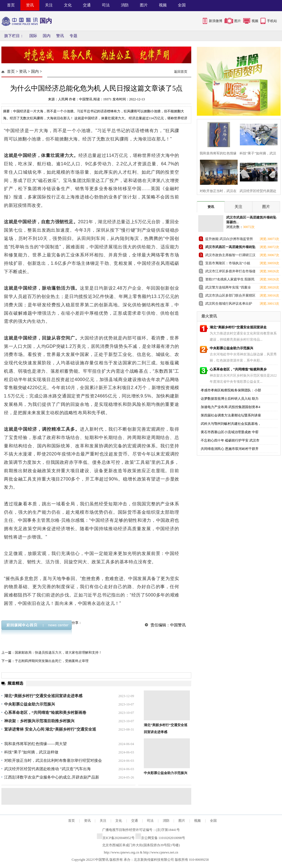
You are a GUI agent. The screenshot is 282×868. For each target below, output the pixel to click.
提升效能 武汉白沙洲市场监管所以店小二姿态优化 (229, 240)
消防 (125, 5)
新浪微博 (216, 21)
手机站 (272, 21)
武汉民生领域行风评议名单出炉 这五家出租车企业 (229, 305)
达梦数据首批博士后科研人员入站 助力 (230, 399)
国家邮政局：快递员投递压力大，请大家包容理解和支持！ (58, 653)
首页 (11, 5)
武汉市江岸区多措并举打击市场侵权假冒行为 (230, 272)
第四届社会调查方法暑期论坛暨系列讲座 (231, 415)
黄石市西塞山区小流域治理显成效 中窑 (230, 432)
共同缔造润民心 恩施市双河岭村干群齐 (230, 449)
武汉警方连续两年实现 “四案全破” (228, 288)
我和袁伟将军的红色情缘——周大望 (35, 744)
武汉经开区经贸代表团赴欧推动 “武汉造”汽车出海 (47, 769)
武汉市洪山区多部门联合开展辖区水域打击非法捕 (230, 296)
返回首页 (181, 72)
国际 (33, 36)
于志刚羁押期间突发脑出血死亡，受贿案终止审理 (52, 661)
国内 (47, 36)
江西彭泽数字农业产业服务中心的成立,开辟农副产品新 (52, 777)
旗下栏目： (14, 36)
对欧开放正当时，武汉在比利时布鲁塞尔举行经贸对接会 (53, 761)
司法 (106, 5)
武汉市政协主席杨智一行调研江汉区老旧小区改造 (230, 256)
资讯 (30, 5)
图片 (144, 5)
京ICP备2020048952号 (116, 838)
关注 (49, 5)
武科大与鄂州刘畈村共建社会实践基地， (231, 424)
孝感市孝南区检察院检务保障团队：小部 (231, 390)
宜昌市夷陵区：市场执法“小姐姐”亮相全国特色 (228, 264)
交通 (87, 5)
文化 (68, 5)
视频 (163, 5)
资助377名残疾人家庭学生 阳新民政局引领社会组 (230, 280)
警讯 (60, 36)
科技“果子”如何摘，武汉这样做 (31, 752)
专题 (73, 36)
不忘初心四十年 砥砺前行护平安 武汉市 (230, 440)
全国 (182, 5)
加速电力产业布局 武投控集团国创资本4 (230, 407)
